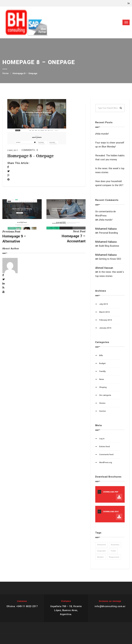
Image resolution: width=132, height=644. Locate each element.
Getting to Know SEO (110, 259)
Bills (101, 355)
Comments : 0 (30, 150)
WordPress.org (106, 462)
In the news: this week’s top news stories (110, 170)
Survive (102, 411)
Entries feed (104, 447)
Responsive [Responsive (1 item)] (114, 557)
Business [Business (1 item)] (115, 545)
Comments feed (106, 455)
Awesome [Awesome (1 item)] (101, 545)
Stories (102, 403)
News (102, 379)
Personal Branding (108, 233)
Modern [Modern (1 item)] (100, 557)
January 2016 (105, 328)
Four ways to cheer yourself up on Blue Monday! (110, 145)
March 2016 (104, 312)
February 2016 (106, 320)
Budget (102, 363)
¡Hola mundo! (102, 134)
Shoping (103, 387)
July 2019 (104, 304)
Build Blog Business (109, 246)
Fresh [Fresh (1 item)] (113, 551)
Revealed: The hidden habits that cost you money (110, 158)
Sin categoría (105, 395)
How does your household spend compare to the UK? (109, 183)
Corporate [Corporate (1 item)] (101, 551)
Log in (102, 439)
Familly (102, 371)
